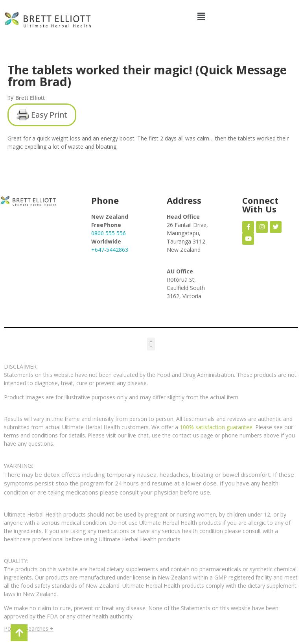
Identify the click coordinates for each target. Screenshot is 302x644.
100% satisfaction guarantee (216, 427)
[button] (201, 16)
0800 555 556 (109, 233)
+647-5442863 (110, 250)
